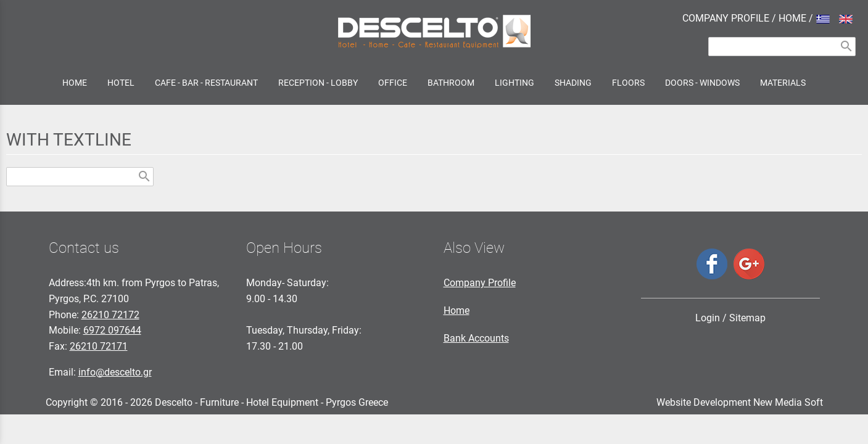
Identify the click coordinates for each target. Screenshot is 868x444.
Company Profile (480, 283)
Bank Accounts (476, 338)
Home (457, 310)
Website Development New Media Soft (740, 402)
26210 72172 (110, 315)
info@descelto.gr (115, 372)
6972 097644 (112, 330)
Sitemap (747, 318)
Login (708, 318)
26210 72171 (99, 346)
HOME (792, 18)
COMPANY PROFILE (726, 18)
